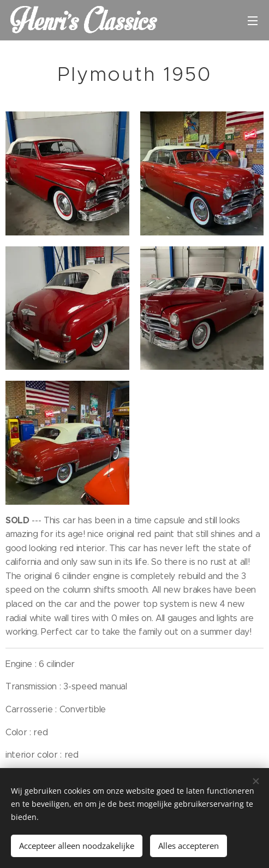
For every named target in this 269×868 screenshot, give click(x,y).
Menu (253, 21)
